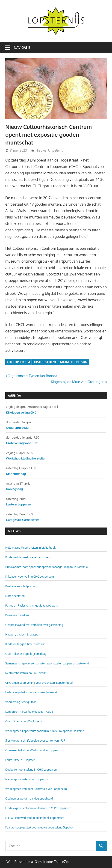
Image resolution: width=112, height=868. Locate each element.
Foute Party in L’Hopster (20, 760)
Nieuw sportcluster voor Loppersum (27, 779)
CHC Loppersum (18, 362)
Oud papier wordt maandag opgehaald (29, 799)
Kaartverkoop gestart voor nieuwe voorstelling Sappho (39, 827)
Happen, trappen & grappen (23, 634)
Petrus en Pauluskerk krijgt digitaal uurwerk (32, 606)
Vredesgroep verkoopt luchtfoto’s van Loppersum (36, 789)
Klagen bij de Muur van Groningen (78, 382)
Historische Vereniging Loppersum (61, 362)
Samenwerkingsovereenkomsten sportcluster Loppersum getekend (47, 663)
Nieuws (41, 150)
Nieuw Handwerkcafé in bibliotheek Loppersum (35, 818)
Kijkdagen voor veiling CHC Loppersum (29, 577)
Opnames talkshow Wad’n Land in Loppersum (34, 750)
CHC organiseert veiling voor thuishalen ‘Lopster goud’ (39, 683)
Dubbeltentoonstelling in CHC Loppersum (31, 770)
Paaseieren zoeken (17, 615)
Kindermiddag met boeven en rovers (28, 557)
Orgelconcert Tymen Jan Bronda (32, 376)
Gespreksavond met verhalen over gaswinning (34, 625)
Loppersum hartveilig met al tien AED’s (29, 712)
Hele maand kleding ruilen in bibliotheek (30, 548)
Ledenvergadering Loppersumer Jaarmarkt (31, 692)
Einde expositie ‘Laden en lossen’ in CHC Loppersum (38, 808)
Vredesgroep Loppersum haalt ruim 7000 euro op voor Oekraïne (45, 731)
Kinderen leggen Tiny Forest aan (25, 644)
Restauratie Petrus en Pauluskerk (25, 673)
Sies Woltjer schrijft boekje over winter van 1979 (35, 741)
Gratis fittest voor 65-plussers (24, 721)
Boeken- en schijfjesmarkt (22, 586)
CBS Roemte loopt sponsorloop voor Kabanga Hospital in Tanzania (46, 567)
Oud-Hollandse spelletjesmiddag (26, 654)
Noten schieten (15, 596)
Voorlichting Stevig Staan (21, 702)
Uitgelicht (55, 150)
